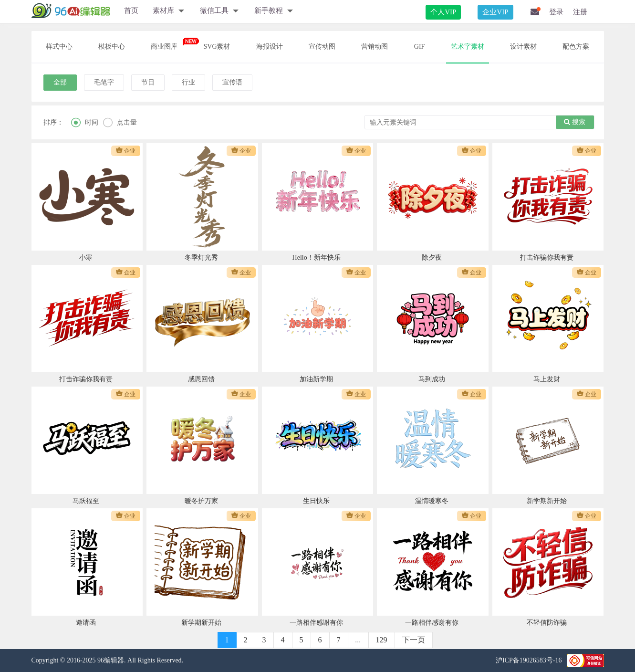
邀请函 (86, 623)
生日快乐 (316, 501)
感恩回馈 (201, 379)
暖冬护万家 (201, 501)
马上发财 (547, 379)
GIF (420, 47)
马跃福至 (86, 501)
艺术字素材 (468, 47)
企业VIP (495, 12)
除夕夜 (432, 257)
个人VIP (443, 12)
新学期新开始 (547, 501)
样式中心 (59, 47)
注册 (580, 12)
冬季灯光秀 (201, 257)
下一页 (414, 640)
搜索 (575, 122)
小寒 (86, 257)
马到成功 (432, 379)
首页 (131, 10)
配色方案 (576, 47)
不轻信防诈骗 (547, 623)
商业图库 (164, 47)
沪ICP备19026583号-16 (529, 660)
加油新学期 (316, 379)
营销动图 (375, 47)
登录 (556, 12)
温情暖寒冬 (432, 501)
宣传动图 (322, 47)
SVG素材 (217, 47)
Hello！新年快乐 (317, 257)
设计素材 (523, 47)
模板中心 (112, 47)
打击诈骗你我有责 (547, 257)
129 (382, 640)
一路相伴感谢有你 (316, 623)
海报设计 (270, 47)
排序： (53, 122)
